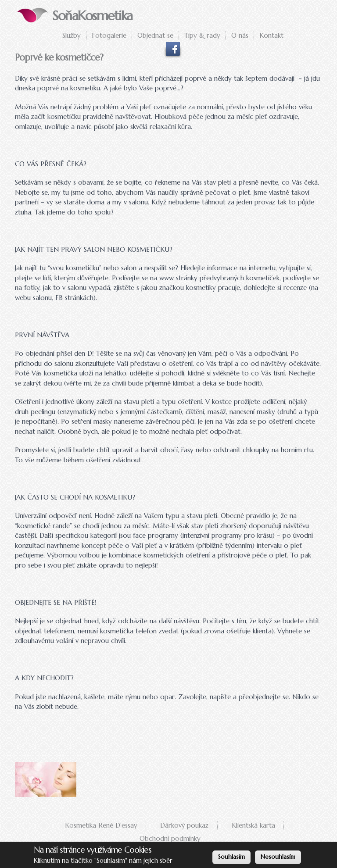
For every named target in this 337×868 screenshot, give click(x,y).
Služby (72, 35)
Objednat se (155, 35)
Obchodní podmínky (170, 838)
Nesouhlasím (278, 857)
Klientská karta (253, 825)
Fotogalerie (109, 35)
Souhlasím (231, 857)
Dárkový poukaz (184, 825)
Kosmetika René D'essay (101, 825)
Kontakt (271, 35)
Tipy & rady (202, 35)
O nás (240, 35)
